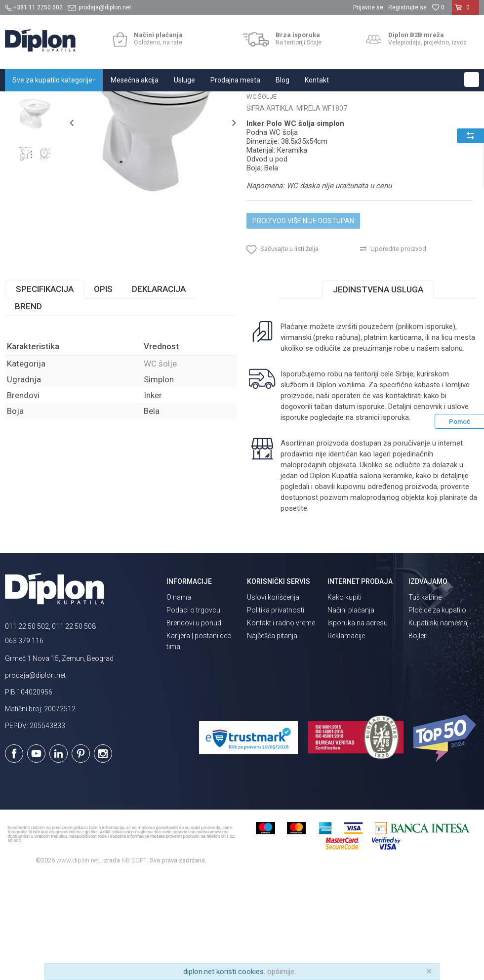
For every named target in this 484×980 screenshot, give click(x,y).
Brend (28, 411)
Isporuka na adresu (358, 727)
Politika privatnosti (276, 714)
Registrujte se (407, 7)
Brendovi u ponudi (195, 727)
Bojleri (418, 740)
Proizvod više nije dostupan (303, 319)
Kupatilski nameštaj (439, 727)
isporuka (395, 522)
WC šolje (153, 102)
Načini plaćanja (351, 714)
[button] (472, 80)
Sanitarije (120, 102)
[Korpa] (465, 11)
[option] (34, 172)
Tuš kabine (425, 701)
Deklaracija (159, 394)
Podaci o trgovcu (193, 714)
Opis (103, 394)
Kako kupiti (344, 701)
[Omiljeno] (438, 7)
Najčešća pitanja (272, 740)
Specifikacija (45, 394)
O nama (179, 701)
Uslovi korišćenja (273, 701)
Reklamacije (346, 740)
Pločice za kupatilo (437, 714)
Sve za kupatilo (78, 102)
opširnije (281, 972)
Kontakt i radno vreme (281, 727)
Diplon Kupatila (27, 102)
